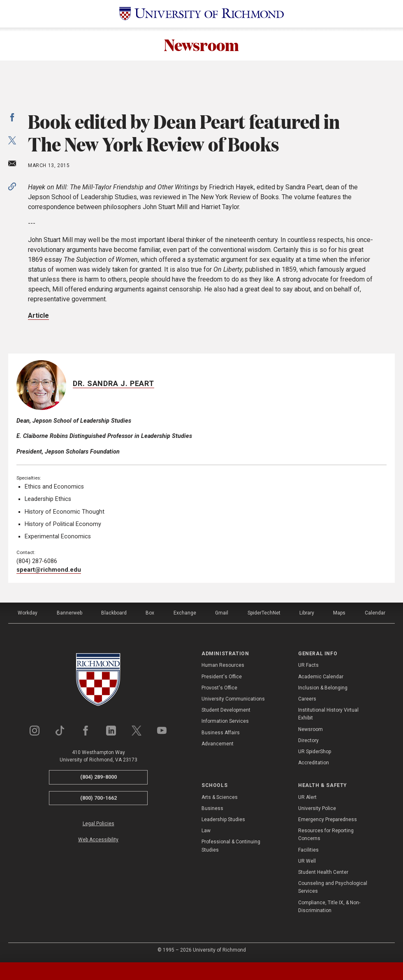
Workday (28, 613)
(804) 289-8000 (98, 777)
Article (38, 315)
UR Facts (308, 665)
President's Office (222, 677)
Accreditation (314, 763)
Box (150, 613)
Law (206, 831)
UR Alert (307, 797)
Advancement (218, 744)
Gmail (222, 613)
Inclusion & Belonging (323, 688)
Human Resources (223, 665)
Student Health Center (323, 872)
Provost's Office (219, 688)
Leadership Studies (223, 819)
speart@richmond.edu (49, 570)
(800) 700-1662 (98, 798)
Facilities (308, 850)
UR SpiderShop (315, 752)
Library (307, 613)
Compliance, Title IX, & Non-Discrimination (329, 907)
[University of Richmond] (201, 14)
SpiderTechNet (264, 613)
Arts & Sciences (220, 797)
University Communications (233, 699)
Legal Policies (98, 824)
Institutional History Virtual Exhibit (328, 714)
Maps (339, 613)
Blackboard (114, 613)
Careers (307, 699)
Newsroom (201, 44)
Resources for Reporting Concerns (326, 835)
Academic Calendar (321, 677)
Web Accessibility (98, 840)
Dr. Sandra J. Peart (113, 383)
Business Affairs (221, 733)
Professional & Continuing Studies (231, 846)
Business (212, 808)
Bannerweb (69, 613)
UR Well (307, 861)
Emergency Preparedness (328, 819)
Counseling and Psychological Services (333, 887)
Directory (308, 740)
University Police (317, 808)
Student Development (226, 710)
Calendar (375, 613)
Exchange (185, 613)
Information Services (225, 721)
